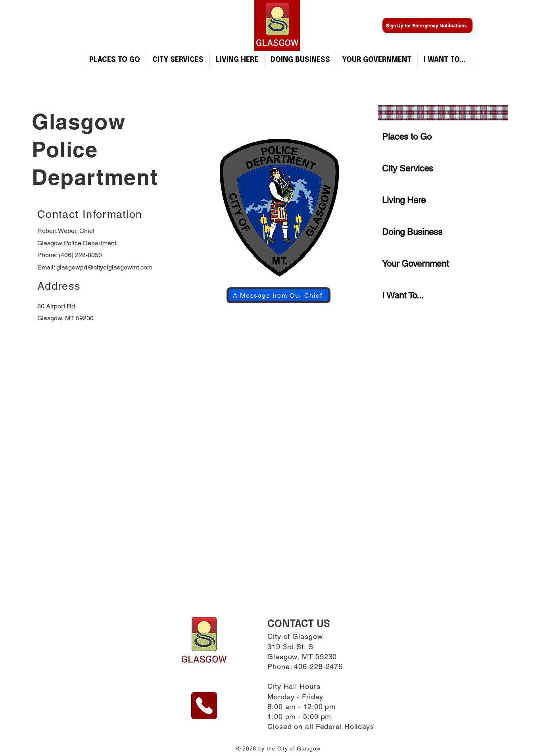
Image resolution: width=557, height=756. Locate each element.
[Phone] (204, 706)
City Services (408, 168)
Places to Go (407, 137)
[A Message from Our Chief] (278, 295)
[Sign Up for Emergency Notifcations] (427, 25)
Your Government (415, 264)
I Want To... (403, 295)
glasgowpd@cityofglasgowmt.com (104, 267)
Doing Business (412, 232)
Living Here (404, 200)
